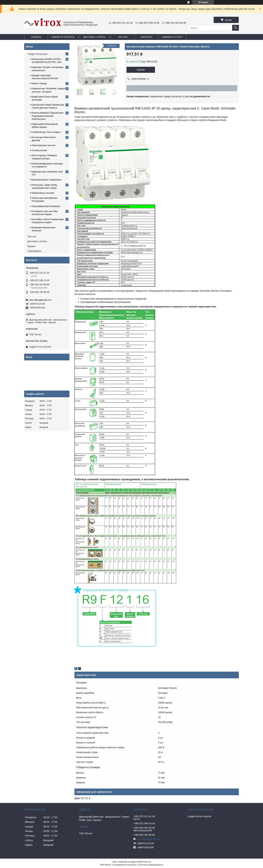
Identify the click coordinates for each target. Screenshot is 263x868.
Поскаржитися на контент (125, 865)
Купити (141, 70)
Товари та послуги (63, 37)
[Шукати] (235, 28)
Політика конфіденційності (151, 865)
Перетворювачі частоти (44, 145)
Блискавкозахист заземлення (47, 180)
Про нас (32, 236)
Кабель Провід (39, 83)
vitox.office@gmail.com (40, 300)
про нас (123, 37)
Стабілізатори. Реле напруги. (46, 132)
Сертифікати (34, 251)
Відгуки (31, 246)
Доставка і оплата (94, 37)
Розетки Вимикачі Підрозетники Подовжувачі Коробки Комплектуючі (48, 116)
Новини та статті (172, 37)
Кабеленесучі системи (43, 193)
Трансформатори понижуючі (46, 206)
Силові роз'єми (39, 150)
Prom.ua (147, 862)
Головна (36, 37)
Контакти (147, 37)
